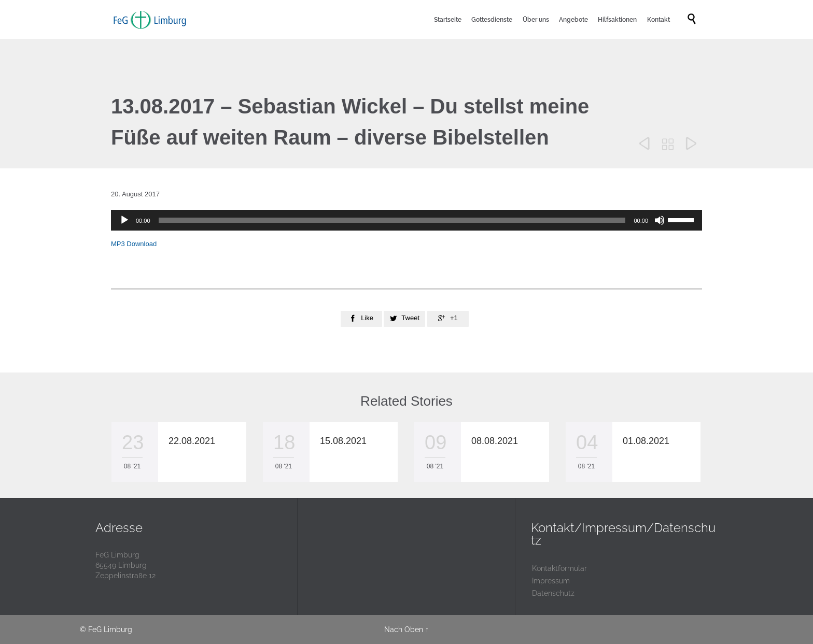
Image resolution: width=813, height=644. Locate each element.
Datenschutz (553, 593)
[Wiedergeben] (124, 220)
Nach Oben (404, 629)
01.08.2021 (646, 441)
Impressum (551, 581)
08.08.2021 (495, 441)
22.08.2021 (192, 441)
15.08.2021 (343, 441)
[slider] (392, 220)
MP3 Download (134, 244)
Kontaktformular (559, 568)
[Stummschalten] (660, 220)
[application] (406, 220)
